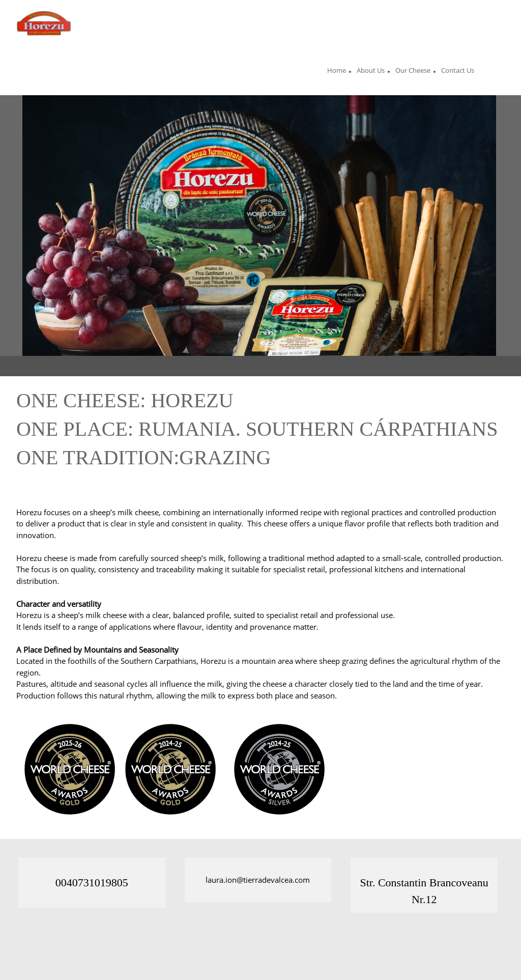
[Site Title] (46, 23)
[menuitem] (337, 72)
